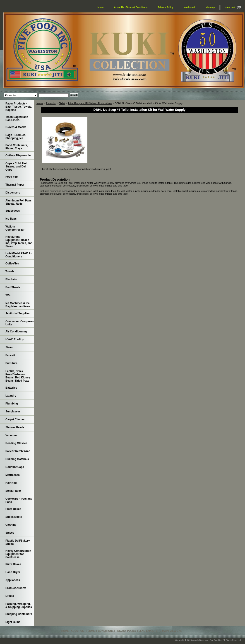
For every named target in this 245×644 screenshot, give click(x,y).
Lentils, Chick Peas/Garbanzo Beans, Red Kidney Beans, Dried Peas (18, 376)
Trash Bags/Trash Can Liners (17, 119)
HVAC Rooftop (15, 339)
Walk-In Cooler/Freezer (15, 228)
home (101, 7)
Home (40, 103)
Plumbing (51, 103)
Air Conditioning (16, 332)
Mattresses (13, 475)
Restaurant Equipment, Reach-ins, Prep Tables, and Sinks (19, 242)
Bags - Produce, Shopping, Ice (16, 137)
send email (190, 7)
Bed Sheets (13, 287)
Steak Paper (13, 491)
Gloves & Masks (16, 127)
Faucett (10, 355)
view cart (230, 7)
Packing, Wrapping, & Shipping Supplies (19, 605)
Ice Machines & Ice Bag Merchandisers (18, 305)
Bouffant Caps (15, 467)
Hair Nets (11, 483)
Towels (10, 271)
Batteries (11, 388)
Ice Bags (11, 219)
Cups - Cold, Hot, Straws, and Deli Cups (16, 167)
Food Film (12, 177)
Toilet (62, 103)
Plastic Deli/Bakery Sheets (18, 542)
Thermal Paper (15, 185)
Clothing (11, 525)
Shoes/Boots (14, 517)
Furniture (11, 363)
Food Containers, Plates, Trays (17, 147)
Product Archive (16, 588)
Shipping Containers (19, 614)
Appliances (13, 580)
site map (210, 7)
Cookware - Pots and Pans (19, 500)
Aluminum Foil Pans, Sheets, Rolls (19, 202)
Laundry (11, 396)
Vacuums (11, 435)
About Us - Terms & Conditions (131, 7)
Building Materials (17, 459)
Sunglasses (13, 412)
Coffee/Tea (12, 264)
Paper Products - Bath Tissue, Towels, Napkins (19, 107)
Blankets (11, 279)
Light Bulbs (13, 622)
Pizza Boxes (13, 509)
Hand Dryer (13, 572)
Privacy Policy (166, 7)
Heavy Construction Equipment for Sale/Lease (18, 554)
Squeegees (13, 211)
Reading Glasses (16, 443)
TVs (8, 295)
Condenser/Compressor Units (20, 323)
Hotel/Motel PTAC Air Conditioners (19, 255)
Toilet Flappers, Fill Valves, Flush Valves (90, 103)
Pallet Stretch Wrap (18, 451)
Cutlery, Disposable (18, 155)
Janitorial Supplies (18, 313)
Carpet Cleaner (15, 419)
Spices (10, 533)
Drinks (10, 596)
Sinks (9, 347)
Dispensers (13, 193)
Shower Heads (15, 427)
